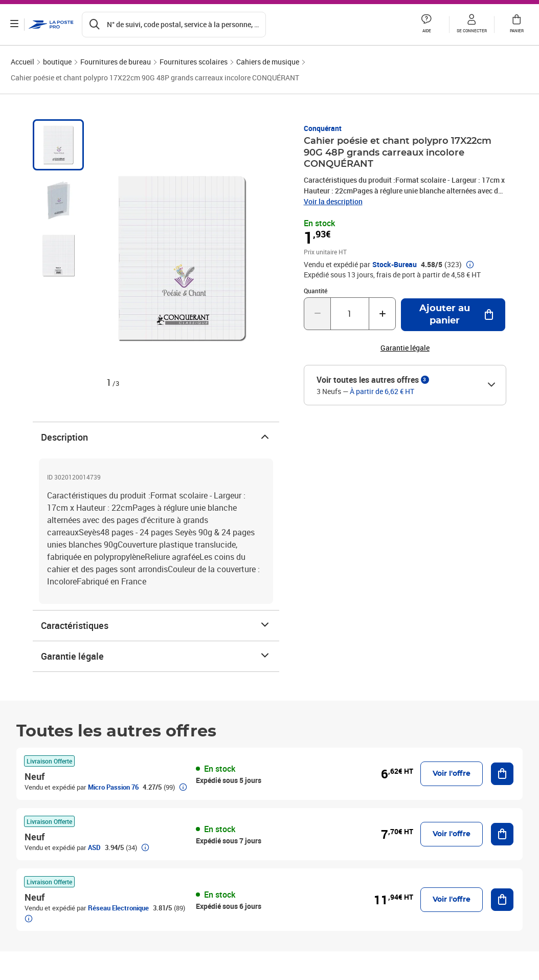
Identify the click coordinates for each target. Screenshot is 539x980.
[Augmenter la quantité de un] (382, 314)
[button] (426, 25)
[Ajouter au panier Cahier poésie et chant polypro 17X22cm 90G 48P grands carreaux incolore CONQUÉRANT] (453, 315)
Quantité (316, 291)
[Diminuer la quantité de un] (317, 314)
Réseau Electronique (118, 908)
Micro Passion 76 (113, 787)
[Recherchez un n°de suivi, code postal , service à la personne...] (174, 25)
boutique (57, 62)
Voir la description (333, 201)
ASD (94, 847)
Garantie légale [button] (405, 348)
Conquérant (323, 128)
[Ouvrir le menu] (14, 25)
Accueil (23, 62)
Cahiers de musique (268, 62)
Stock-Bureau (395, 265)
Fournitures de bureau (116, 62)
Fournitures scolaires (194, 62)
